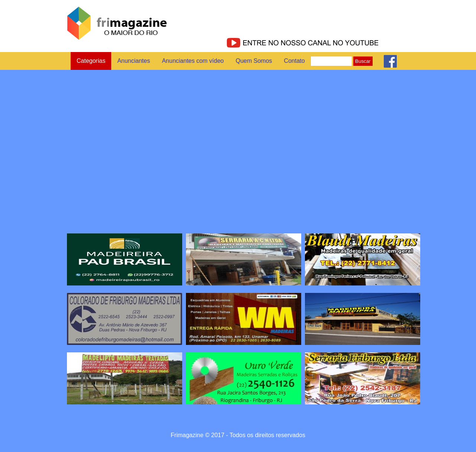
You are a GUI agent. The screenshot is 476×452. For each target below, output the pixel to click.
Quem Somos (254, 61)
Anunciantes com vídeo (193, 61)
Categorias (91, 61)
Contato (295, 61)
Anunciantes (134, 61)
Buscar (363, 61)
